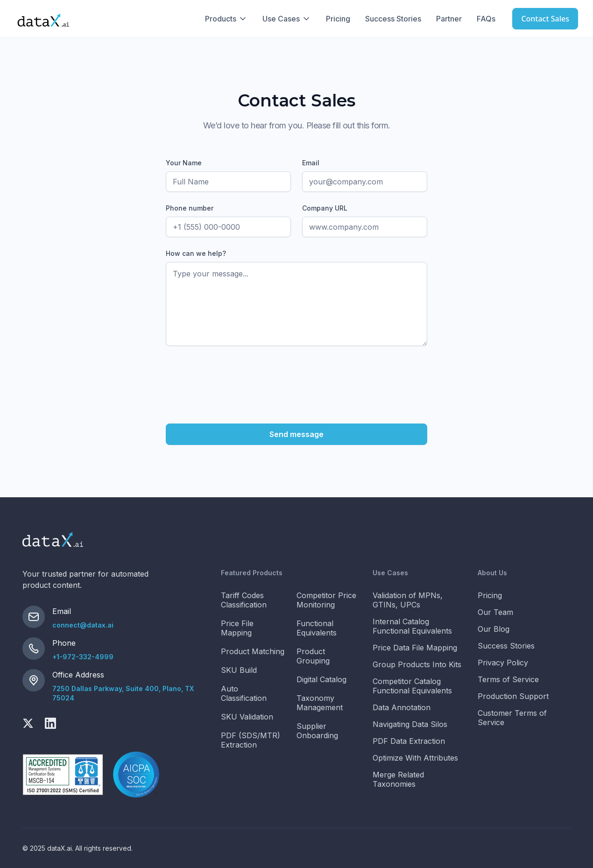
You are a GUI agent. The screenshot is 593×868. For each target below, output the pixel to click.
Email (311, 163)
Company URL (325, 208)
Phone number (190, 208)
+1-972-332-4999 (83, 657)
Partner (449, 19)
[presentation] (237, 375)
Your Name (184, 163)
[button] (226, 19)
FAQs (486, 19)
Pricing (338, 19)
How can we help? (196, 253)
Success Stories (393, 19)
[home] (43, 19)
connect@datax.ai (83, 625)
